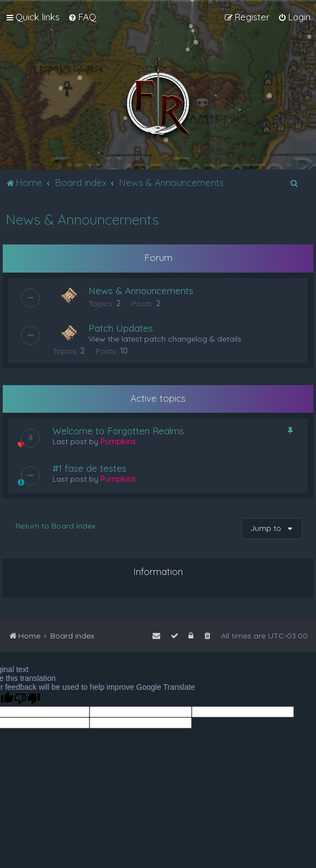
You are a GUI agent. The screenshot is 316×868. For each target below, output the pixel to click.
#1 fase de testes (89, 468)
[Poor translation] (27, 699)
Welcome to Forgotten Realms (118, 431)
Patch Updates (121, 328)
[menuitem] (82, 17)
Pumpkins (118, 441)
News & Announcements (82, 219)
